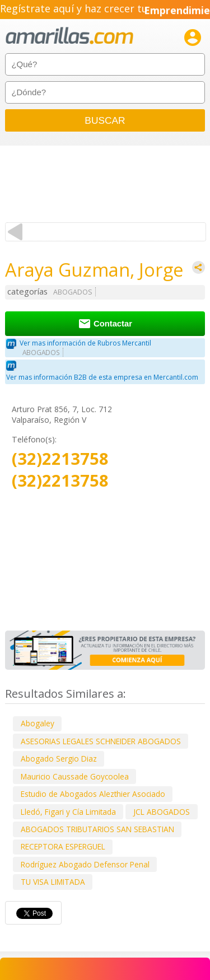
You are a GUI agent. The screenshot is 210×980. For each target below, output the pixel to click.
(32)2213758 (60, 459)
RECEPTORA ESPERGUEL (63, 846)
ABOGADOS (73, 292)
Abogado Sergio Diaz (59, 759)
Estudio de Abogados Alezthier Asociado (93, 794)
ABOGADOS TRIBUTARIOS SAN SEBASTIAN (97, 829)
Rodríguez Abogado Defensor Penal (85, 864)
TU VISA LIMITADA (53, 882)
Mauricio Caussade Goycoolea (75, 776)
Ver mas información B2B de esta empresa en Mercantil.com (102, 377)
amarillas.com (69, 36)
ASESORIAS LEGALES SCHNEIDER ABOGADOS (101, 741)
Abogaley (38, 723)
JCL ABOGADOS (162, 812)
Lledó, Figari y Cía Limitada (68, 812)
